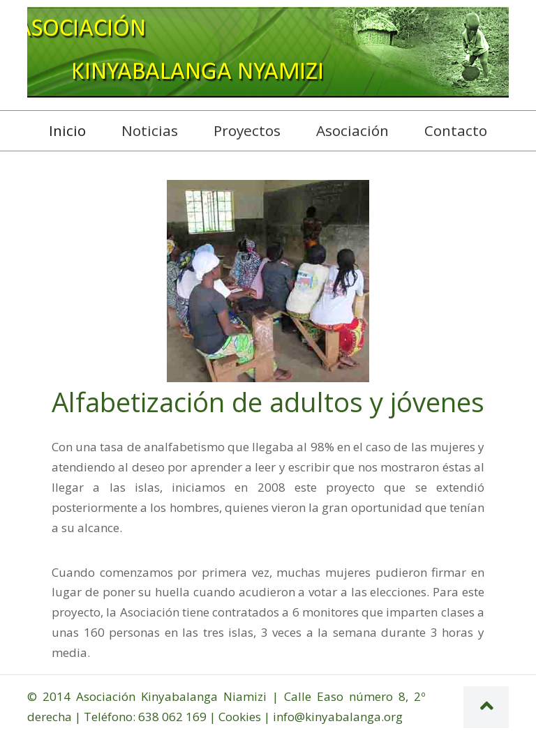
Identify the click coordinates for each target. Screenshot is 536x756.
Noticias (150, 130)
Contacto (456, 130)
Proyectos (247, 130)
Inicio (73, 130)
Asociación (352, 130)
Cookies (240, 717)
